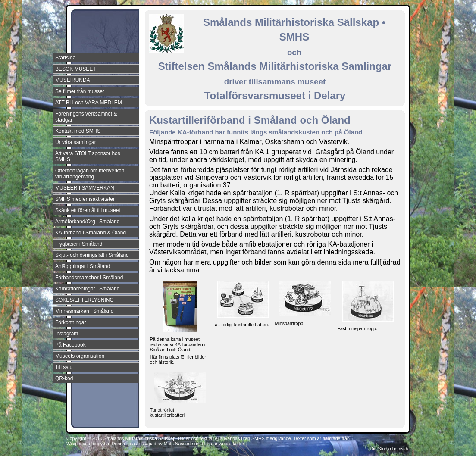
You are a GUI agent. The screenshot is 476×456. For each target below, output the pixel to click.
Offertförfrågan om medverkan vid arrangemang (90, 174)
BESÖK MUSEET (76, 69)
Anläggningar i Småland (83, 266)
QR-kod (64, 378)
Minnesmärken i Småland (84, 311)
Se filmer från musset (80, 91)
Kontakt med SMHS (78, 131)
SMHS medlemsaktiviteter (85, 199)
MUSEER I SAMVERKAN (85, 188)
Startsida (65, 58)
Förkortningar (70, 322)
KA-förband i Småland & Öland (91, 233)
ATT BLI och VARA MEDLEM (89, 103)
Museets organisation (80, 356)
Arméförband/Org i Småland (87, 222)
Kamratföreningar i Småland (87, 289)
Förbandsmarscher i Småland (89, 278)
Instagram (67, 334)
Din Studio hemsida (390, 449)
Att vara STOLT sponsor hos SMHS (88, 156)
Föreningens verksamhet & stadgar (86, 117)
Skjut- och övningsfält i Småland (92, 255)
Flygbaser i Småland (79, 244)
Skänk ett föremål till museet (88, 210)
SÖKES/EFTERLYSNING (85, 300)
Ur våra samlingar (76, 142)
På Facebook (70, 345)
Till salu (64, 367)
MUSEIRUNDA (73, 80)
